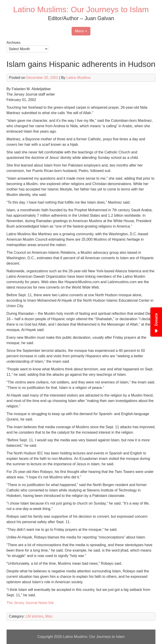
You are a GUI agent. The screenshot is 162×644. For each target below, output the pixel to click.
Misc (49, 616)
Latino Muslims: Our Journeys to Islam (81, 9)
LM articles (34, 616)
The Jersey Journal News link (30, 603)
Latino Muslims (79, 78)
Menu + (81, 31)
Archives (13, 43)
